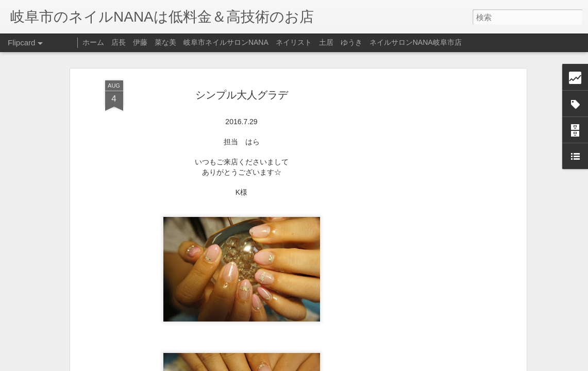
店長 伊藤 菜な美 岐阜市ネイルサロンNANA (190, 42)
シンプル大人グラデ (242, 87)
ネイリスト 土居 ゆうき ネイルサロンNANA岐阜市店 (369, 42)
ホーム (93, 42)
